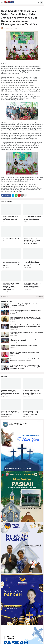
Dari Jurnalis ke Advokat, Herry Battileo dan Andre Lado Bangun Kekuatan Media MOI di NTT (33, 219)
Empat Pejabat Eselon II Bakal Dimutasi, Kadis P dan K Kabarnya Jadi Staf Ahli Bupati (26, 333)
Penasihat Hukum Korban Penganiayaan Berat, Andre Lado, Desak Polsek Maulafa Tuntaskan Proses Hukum (11, 393)
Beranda (3, 8)
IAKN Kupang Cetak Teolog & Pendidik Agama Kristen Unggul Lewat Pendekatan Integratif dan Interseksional (32, 285)
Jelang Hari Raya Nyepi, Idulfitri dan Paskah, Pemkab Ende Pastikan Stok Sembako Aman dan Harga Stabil (32, 241)
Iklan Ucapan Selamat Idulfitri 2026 (11, 240)
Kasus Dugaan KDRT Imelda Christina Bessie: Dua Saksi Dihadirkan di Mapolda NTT (31, 413)
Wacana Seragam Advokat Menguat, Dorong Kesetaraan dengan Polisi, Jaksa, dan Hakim (11, 219)
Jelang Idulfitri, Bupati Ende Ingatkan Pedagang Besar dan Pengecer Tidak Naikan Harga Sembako (11, 263)
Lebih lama (39, 297)
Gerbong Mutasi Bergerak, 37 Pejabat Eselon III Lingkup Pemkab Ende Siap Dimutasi (24, 305)
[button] (2, 2)
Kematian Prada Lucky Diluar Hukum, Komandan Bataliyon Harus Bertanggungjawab (11, 413)
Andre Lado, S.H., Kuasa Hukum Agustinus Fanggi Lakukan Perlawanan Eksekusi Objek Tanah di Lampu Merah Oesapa (32, 393)
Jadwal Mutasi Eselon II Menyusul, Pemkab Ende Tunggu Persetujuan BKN (24, 353)
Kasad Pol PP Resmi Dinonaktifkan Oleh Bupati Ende (23, 346)
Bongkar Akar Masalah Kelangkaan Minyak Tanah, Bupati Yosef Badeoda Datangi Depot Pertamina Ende (26, 360)
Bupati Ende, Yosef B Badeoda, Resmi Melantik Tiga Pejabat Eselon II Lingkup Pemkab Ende (25, 340)
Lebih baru (5, 297)
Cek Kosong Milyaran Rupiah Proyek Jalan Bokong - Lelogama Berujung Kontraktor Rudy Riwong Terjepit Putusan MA (11, 286)
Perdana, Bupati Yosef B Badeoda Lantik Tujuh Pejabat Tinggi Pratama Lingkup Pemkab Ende (26, 311)
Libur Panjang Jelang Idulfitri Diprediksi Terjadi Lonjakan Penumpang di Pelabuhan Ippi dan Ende (33, 263)
